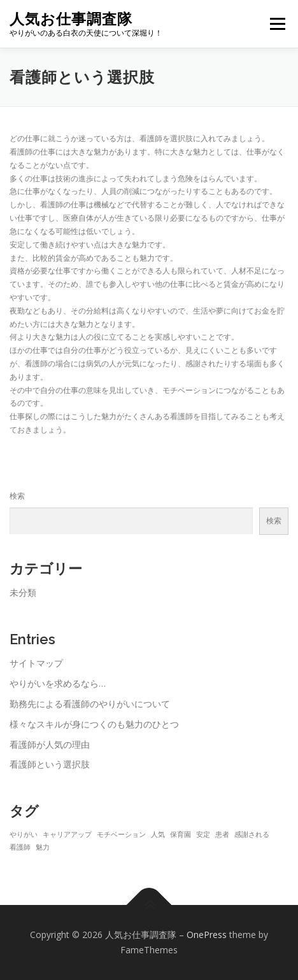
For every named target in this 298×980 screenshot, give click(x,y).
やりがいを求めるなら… (58, 683)
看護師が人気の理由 (50, 744)
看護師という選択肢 (50, 764)
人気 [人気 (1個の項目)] (158, 834)
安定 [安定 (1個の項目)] (203, 834)
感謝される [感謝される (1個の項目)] (252, 834)
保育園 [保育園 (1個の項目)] (181, 834)
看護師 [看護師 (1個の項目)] (20, 847)
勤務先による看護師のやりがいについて (90, 704)
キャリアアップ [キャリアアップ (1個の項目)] (67, 834)
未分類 (23, 592)
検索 (17, 496)
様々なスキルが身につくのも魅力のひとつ (94, 724)
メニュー (277, 24)
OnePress (207, 935)
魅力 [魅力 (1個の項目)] (43, 847)
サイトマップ (36, 663)
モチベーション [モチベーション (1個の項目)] (121, 834)
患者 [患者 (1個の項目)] (222, 834)
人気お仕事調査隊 (71, 19)
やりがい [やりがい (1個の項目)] (24, 834)
